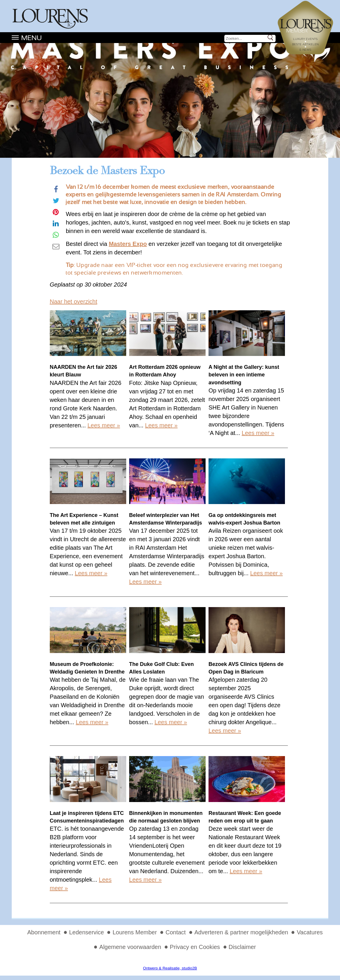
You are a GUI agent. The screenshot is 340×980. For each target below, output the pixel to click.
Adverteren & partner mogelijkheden (241, 932)
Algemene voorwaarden (130, 947)
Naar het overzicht (74, 301)
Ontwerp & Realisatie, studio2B (170, 968)
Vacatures (310, 932)
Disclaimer (242, 947)
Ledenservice (87, 932)
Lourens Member (135, 932)
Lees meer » (104, 425)
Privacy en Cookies (195, 947)
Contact (176, 932)
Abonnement (44, 932)
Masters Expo (128, 244)
